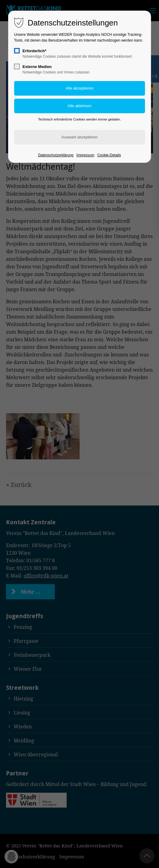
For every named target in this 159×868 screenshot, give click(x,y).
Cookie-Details (109, 155)
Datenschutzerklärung (56, 155)
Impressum (85, 155)
